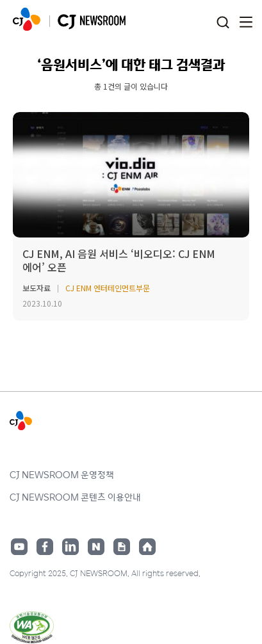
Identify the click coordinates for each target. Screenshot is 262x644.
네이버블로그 (96, 547)
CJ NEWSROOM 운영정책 (62, 474)
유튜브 (19, 547)
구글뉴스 (122, 547)
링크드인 (70, 547)
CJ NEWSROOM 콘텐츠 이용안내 (75, 497)
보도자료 (37, 288)
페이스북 (45, 547)
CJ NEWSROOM (27, 19)
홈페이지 (147, 547)
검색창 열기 (223, 23)
